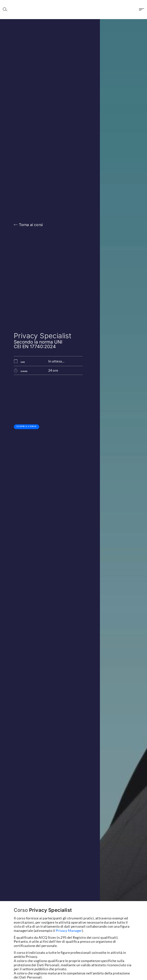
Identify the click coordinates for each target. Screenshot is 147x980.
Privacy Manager (69, 931)
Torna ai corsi (31, 225)
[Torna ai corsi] (16, 225)
